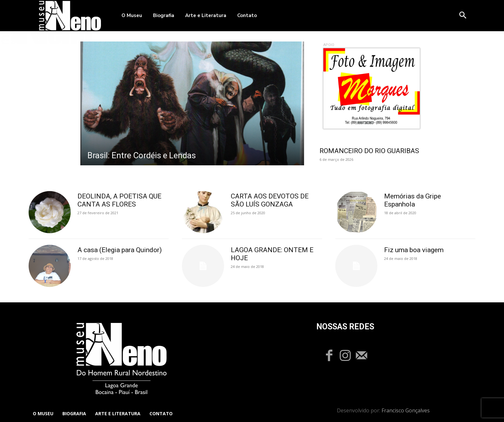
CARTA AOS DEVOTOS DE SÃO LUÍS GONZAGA (270, 200)
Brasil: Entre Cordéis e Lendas (142, 155)
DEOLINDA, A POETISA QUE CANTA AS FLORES (119, 200)
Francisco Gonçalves (406, 410)
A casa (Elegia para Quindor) (120, 250)
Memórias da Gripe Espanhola (413, 200)
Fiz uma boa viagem (414, 250)
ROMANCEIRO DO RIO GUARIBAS (369, 151)
